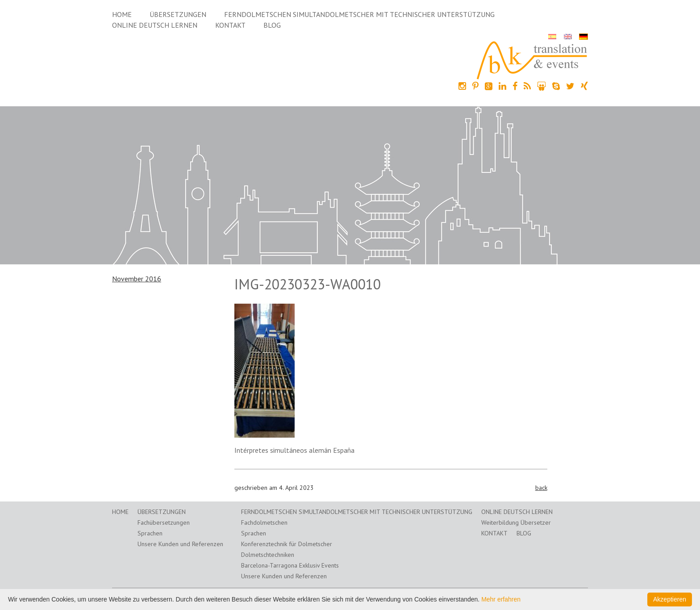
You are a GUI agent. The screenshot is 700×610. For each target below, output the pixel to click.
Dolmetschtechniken (268, 555)
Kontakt (230, 25)
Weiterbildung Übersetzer (516, 522)
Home (122, 14)
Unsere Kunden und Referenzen (180, 544)
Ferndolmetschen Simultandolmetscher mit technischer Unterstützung (359, 14)
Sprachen (150, 533)
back (541, 488)
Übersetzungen (178, 14)
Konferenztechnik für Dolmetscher (287, 544)
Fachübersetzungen (164, 522)
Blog (272, 25)
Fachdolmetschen (264, 522)
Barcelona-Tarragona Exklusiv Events (290, 565)
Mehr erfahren (501, 599)
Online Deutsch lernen (155, 25)
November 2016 (137, 279)
